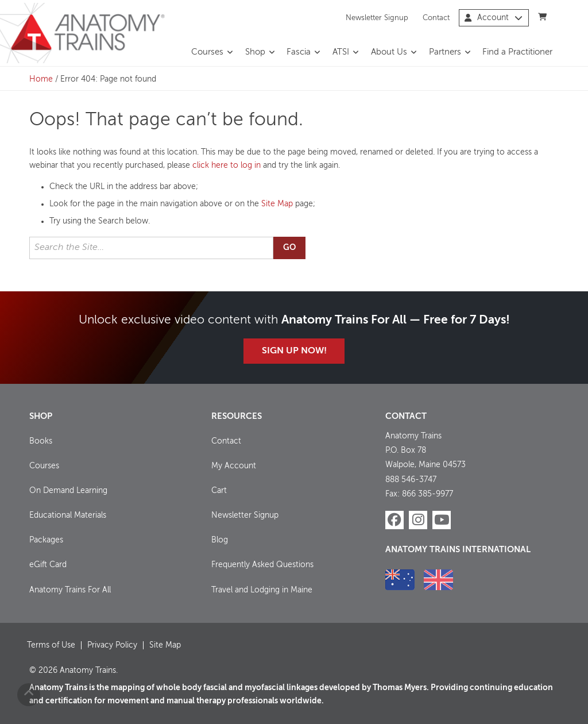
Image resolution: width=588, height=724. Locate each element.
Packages (46, 540)
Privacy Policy (112, 645)
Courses (207, 52)
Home (41, 79)
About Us (389, 52)
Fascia (299, 52)
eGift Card (48, 565)
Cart (219, 491)
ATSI (341, 52)
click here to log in (227, 165)
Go (289, 248)
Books (41, 441)
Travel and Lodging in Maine (262, 590)
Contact (436, 18)
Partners (445, 52)
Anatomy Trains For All (70, 590)
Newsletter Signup (377, 18)
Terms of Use (51, 645)
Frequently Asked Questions (262, 565)
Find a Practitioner (517, 52)
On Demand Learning (68, 491)
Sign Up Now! (294, 351)
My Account (234, 466)
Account (494, 18)
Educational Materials (68, 515)
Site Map (277, 204)
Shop (255, 52)
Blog (220, 540)
